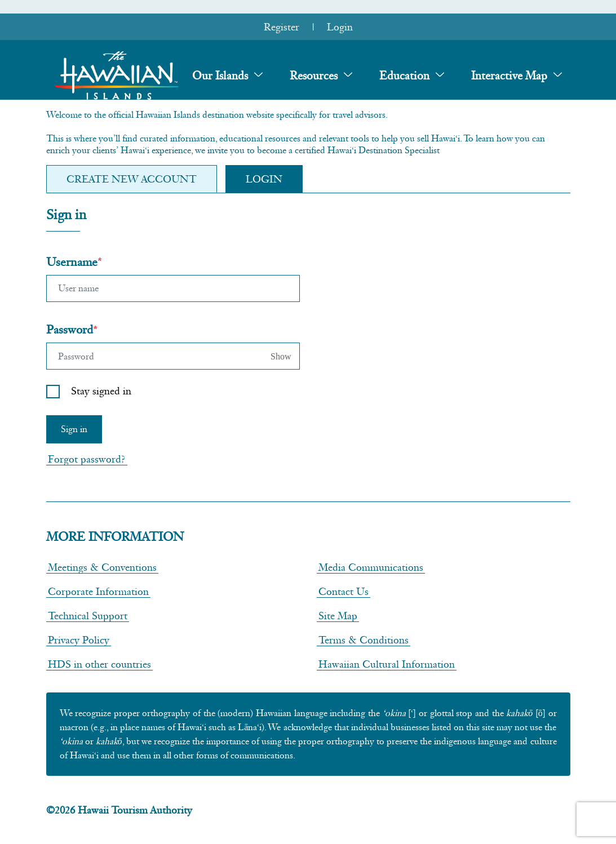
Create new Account (132, 179)
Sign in (74, 429)
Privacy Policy (79, 640)
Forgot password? (87, 459)
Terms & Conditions (364, 640)
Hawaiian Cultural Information (387, 664)
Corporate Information (98, 591)
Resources (314, 75)
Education (404, 75)
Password (70, 329)
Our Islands (220, 75)
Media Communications (371, 567)
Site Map (338, 616)
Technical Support (88, 616)
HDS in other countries (99, 664)
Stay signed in (101, 391)
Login (340, 27)
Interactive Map (509, 75)
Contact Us (344, 591)
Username (72, 262)
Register (282, 27)
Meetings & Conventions (102, 567)
